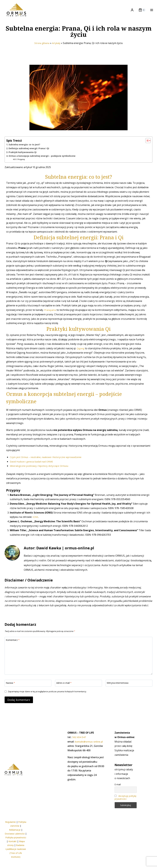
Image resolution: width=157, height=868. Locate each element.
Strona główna (41, 50)
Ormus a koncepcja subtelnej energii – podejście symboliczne (43, 163)
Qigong (81, 355)
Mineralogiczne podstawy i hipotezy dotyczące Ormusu (41, 473)
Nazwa (11, 690)
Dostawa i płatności (15, 834)
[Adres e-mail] (78, 690)
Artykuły (57, 50)
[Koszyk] (142, 10)
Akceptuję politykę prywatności (125, 797)
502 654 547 (79, 737)
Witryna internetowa (119, 690)
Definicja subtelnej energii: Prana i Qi (29, 155)
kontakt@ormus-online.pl (90, 742)
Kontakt (12, 841)
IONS (36, 524)
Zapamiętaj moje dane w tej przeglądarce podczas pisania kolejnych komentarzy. (49, 699)
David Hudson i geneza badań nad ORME (33, 468)
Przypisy (22, 166)
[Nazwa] (28, 690)
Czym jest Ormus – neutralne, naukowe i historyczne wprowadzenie (49, 464)
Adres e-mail (64, 690)
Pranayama (51, 317)
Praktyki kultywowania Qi (23, 159)
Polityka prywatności (16, 837)
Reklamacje (15, 830)
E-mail (118, 785)
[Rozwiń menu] (151, 10)
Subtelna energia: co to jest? (25, 151)
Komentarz (13, 647)
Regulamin (11, 822)
